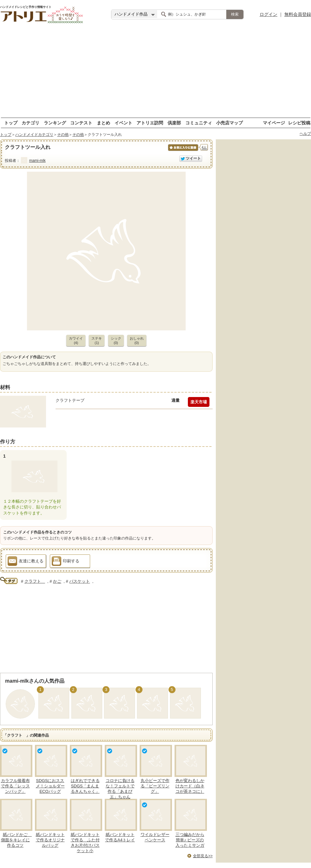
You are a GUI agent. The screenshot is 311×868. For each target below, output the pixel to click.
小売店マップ (229, 123)
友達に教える (26, 562)
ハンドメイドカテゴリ (34, 135)
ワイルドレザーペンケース (155, 837)
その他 (63, 135)
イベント (123, 123)
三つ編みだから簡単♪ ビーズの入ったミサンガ (190, 840)
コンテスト (81, 123)
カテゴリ (30, 123)
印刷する (66, 562)
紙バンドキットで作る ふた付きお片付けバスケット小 (85, 843)
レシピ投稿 (299, 123)
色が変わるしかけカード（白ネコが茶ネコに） (190, 786)
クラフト (35, 581)
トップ (11, 123)
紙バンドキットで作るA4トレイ (120, 837)
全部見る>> (203, 856)
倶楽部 (174, 123)
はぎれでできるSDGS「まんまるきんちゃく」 (85, 786)
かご (57, 581)
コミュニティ (199, 123)
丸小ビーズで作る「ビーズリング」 (155, 786)
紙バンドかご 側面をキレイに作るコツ (17, 840)
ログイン (268, 14)
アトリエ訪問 (150, 123)
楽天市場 (199, 402)
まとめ (103, 123)
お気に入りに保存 (183, 151)
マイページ (274, 123)
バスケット (79, 581)
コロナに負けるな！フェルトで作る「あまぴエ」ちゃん (120, 789)
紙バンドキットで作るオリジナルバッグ (50, 840)
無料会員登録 (298, 14)
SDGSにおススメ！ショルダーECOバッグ (50, 786)
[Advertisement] (155, 73)
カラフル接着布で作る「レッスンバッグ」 (15, 786)
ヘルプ (305, 134)
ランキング (55, 123)
